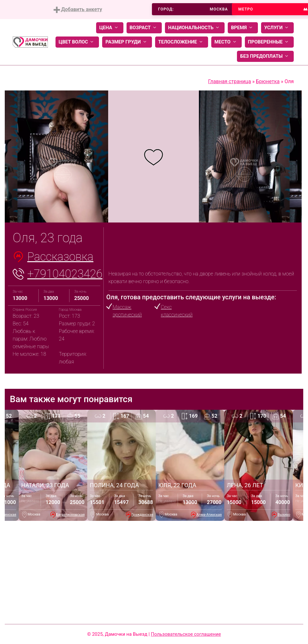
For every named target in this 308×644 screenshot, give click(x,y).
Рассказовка (60, 257)
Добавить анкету (78, 10)
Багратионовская (70, 515)
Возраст (144, 28)
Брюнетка (268, 81)
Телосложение (182, 42)
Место (226, 42)
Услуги (277, 28)
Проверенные (269, 42)
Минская (9, 515)
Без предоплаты (265, 56)
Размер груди (127, 42)
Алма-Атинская (209, 515)
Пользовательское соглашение (186, 634)
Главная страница (229, 81)
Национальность (195, 28)
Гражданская (142, 515)
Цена (110, 28)
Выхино (284, 515)
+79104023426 (65, 274)
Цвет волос (77, 42)
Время (243, 28)
